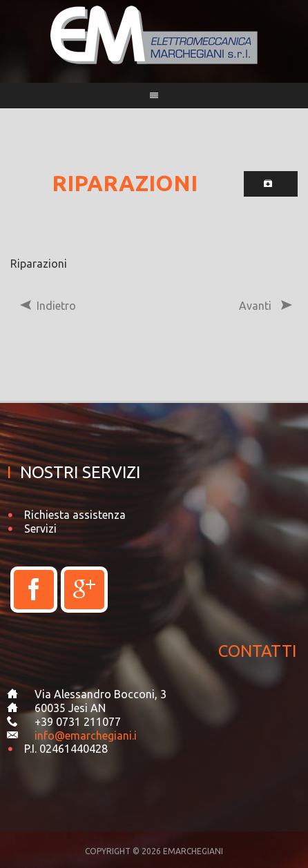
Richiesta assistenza (75, 515)
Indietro (48, 306)
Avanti (263, 306)
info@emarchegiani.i (86, 736)
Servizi (40, 529)
